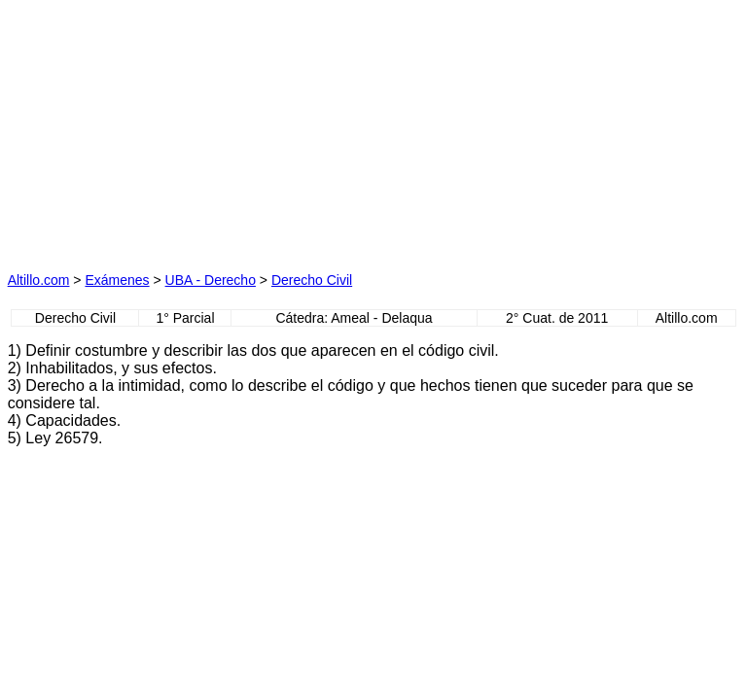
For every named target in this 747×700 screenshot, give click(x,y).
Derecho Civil (312, 280)
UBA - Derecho (211, 280)
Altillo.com (39, 280)
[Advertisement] (191, 129)
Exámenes (117, 280)
